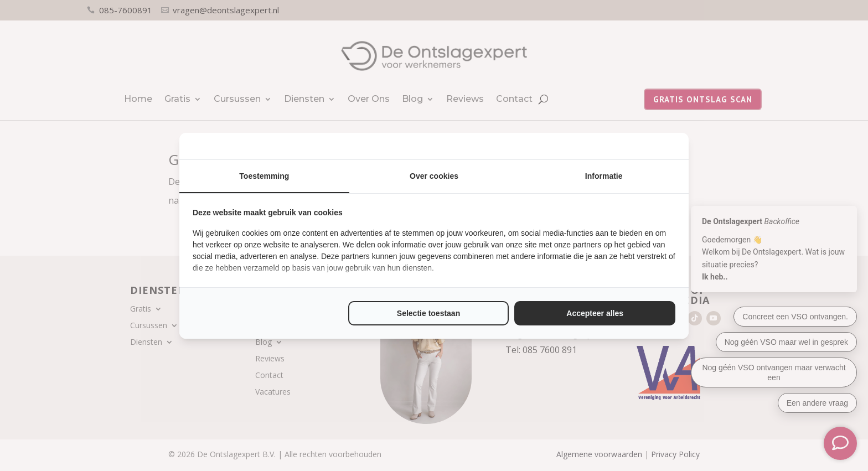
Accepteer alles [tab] (595, 313)
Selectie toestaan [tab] (428, 313)
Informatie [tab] (604, 176)
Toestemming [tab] (264, 176)
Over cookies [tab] (434, 176)
